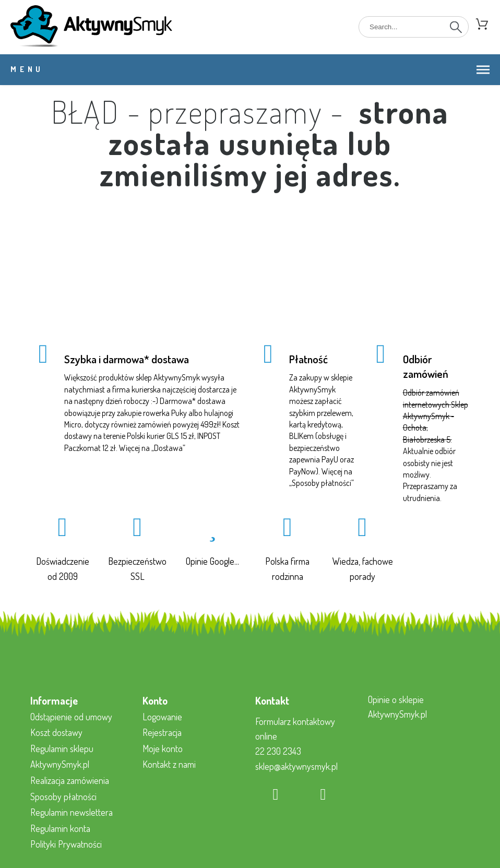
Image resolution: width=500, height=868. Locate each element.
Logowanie (162, 717)
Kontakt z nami (169, 764)
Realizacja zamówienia (70, 780)
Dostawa (168, 448)
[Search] (414, 27)
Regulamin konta (60, 828)
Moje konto (163, 748)
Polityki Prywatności (66, 844)
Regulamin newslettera (72, 812)
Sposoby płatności (322, 483)
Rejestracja (162, 732)
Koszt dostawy (56, 732)
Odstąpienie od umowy (71, 717)
